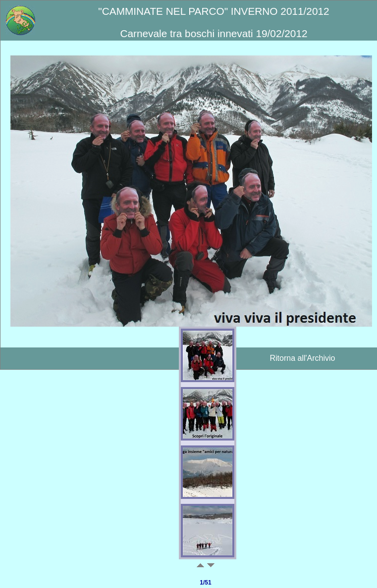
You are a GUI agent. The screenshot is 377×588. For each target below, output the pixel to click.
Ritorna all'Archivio (303, 358)
